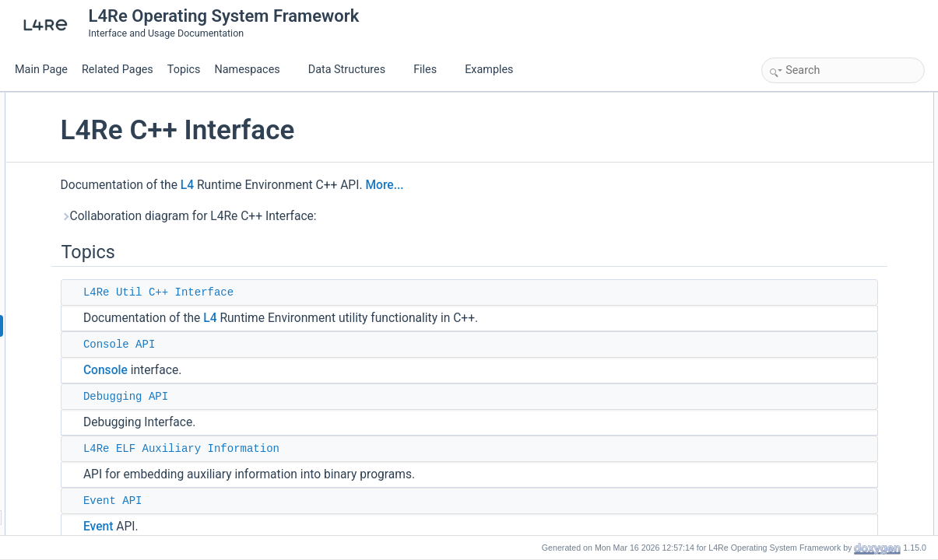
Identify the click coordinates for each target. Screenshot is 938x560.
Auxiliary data (806, 204)
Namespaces (253, 70)
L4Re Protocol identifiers (829, 272)
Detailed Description (808, 358)
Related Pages (118, 70)
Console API (261, 345)
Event (240, 527)
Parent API (801, 255)
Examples (489, 70)
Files (431, 70)
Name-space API (813, 238)
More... (527, 185)
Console (247, 370)
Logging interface (814, 221)
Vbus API (797, 341)
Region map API (812, 289)
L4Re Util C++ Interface (300, 292)
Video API (799, 306)
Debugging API (267, 397)
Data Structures (353, 70)
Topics (184, 70)
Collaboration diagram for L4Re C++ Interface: (330, 216)
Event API (255, 501)
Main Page (41, 70)
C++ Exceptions (812, 324)
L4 (329, 185)
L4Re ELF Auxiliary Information (323, 449)
